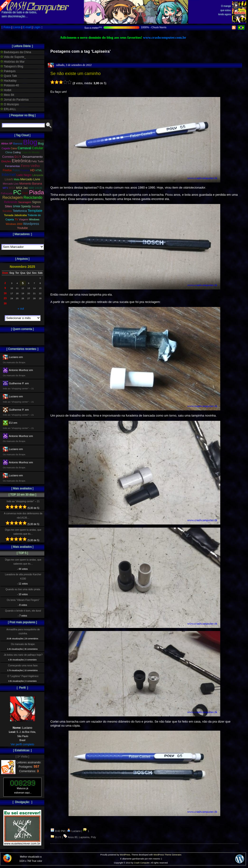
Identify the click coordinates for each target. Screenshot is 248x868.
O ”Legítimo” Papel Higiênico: (23, 676)
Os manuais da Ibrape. (23, 644)
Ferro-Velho (30, 166)
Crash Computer (142, 863)
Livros (17, 27)
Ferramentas (12, 166)
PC (17, 192)
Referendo (11, 202)
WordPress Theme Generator (167, 855)
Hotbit (6, 90)
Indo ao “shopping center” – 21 (23, 501)
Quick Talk (9, 76)
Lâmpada (38, 175)
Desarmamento (32, 157)
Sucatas (7, 211)
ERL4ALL (8, 109)
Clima (9, 152)
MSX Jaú (22, 188)
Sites (8, 206)
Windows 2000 (14, 224)
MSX (12, 188)
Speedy (26, 206)
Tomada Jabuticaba (15, 215)
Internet (9, 175)
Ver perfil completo (22, 744)
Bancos (18, 144)
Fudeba (25, 170)
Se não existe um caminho (75, 74)
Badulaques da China (16, 52)
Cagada (6, 148)
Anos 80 (73, 837)
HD (33, 170)
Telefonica (20, 211)
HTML (39, 170)
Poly (93, 837)
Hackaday (9, 81)
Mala (17, 179)
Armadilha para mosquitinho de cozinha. (23, 631)
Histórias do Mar (13, 62)
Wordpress (31, 224)
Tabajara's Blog (12, 66)
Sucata (36, 206)
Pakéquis (8, 71)
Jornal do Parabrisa (14, 100)
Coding (17, 152)
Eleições (6, 161)
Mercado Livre (30, 179)
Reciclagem (13, 197)
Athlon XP (7, 144)
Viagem (24, 219)
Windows (34, 219)
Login (37, 27)
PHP (25, 193)
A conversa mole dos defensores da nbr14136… (23, 515)
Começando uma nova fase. (23, 666)
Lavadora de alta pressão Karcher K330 (23, 576)
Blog (30, 142)
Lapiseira (84, 837)
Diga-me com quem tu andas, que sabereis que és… (23, 532)
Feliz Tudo (37, 161)
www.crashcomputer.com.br (165, 37)
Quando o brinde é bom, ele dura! (23, 611)
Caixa (14, 148)
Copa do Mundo (30, 152)
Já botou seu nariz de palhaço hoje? (23, 655)
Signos (36, 202)
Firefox (7, 170)
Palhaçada (7, 193)
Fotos (7, 27)
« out (21, 309)
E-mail (27, 27)
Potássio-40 (10, 85)
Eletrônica (21, 161)
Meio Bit (7, 95)
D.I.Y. (58, 837)
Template (35, 211)
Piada (36, 192)
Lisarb (9, 179)
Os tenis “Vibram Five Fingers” (23, 600)
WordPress (125, 855)
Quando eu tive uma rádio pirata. (23, 589)
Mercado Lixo (11, 184)
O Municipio (10, 104)
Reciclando (33, 197)
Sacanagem (25, 202)
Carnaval (24, 148)
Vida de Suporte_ (13, 57)
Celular (38, 148)
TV (16, 219)
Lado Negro (24, 175)
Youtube (22, 228)
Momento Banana (31, 184)
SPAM (16, 206)
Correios (8, 157)
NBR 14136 (35, 188)
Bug (41, 143)
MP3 (5, 188)
